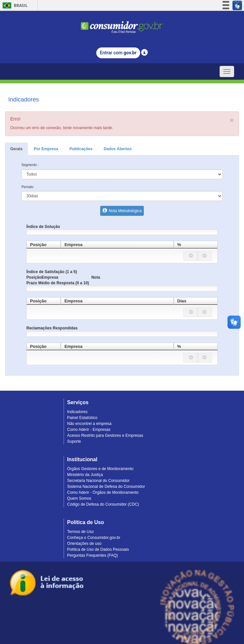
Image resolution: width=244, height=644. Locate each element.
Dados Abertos (118, 149)
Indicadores (77, 412)
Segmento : (30, 165)
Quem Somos (79, 498)
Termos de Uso (81, 532)
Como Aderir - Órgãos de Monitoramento (103, 492)
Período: (28, 187)
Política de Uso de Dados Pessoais (98, 549)
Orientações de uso (84, 544)
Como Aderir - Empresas (89, 430)
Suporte (74, 441)
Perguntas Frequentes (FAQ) (93, 555)
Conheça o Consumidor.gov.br (94, 538)
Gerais (16, 149)
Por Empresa (46, 149)
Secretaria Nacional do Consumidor (98, 481)
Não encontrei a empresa (90, 424)
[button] (191, 256)
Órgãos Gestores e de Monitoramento (100, 469)
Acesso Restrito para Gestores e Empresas (105, 435)
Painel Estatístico (82, 418)
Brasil (14, 5)
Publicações (81, 149)
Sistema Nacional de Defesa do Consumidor (106, 487)
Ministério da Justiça (85, 475)
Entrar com (118, 53)
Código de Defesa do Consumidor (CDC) (103, 504)
